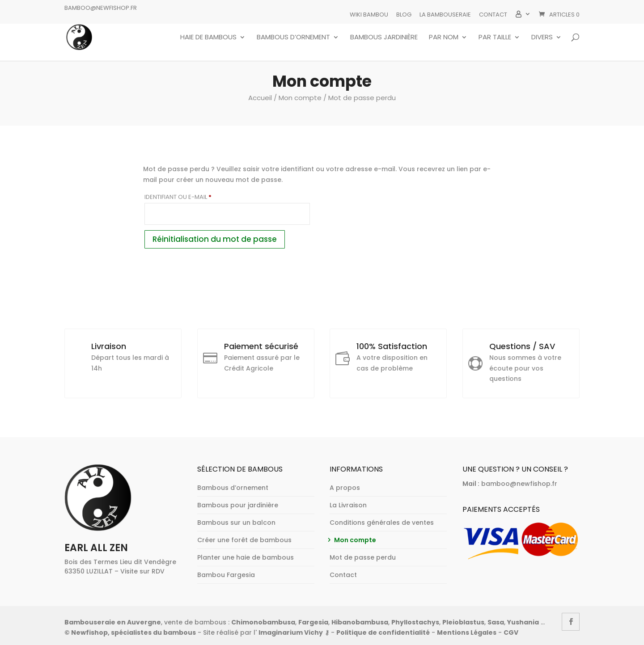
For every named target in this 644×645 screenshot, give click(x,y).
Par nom (444, 38)
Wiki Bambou (369, 15)
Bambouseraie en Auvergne (113, 622)
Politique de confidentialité (383, 632)
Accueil (260, 98)
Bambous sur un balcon (236, 523)
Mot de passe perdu (363, 557)
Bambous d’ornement (293, 38)
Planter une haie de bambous (246, 557)
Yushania (523, 622)
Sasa (496, 622)
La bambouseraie (445, 15)
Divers (542, 38)
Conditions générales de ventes (382, 523)
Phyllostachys (415, 622)
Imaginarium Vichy (291, 632)
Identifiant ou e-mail (196, 197)
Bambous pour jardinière (238, 505)
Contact (493, 15)
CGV (511, 632)
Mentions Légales (467, 632)
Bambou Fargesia (226, 575)
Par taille (495, 38)
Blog (404, 15)
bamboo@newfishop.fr (101, 8)
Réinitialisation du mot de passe (215, 239)
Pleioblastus (463, 622)
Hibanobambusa (360, 622)
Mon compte (300, 98)
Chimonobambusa (263, 622)
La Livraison (348, 505)
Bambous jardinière (384, 38)
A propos (345, 488)
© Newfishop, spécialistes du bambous (130, 632)
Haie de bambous (208, 38)
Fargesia (313, 622)
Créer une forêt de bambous (244, 540)
